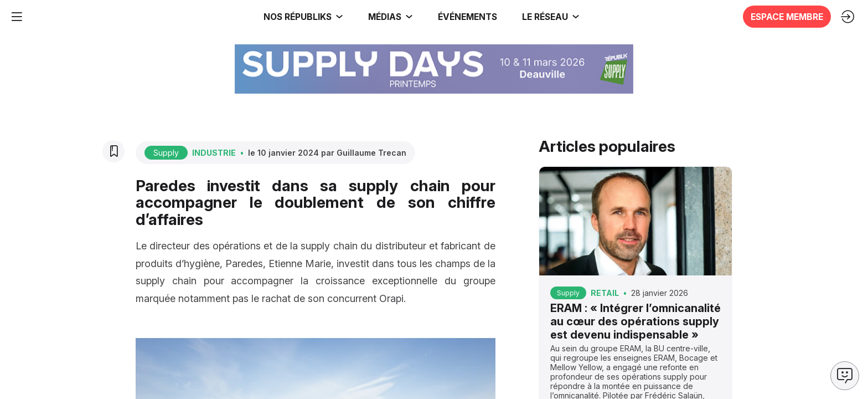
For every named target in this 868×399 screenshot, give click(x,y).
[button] (464, 17)
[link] (79, 17)
